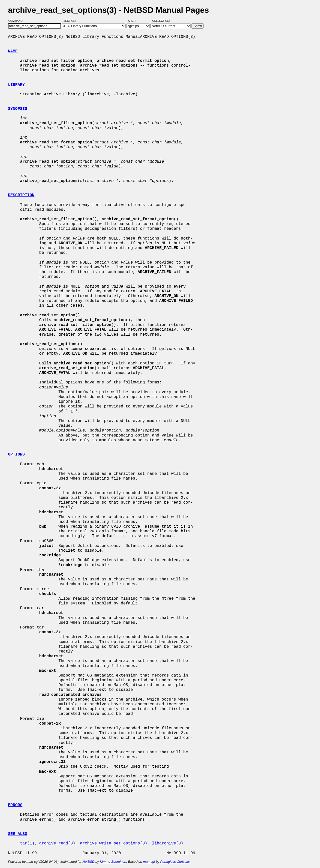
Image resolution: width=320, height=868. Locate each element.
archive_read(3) (57, 843)
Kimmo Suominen (113, 862)
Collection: (161, 21)
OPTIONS (16, 455)
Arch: (134, 21)
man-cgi (149, 862)
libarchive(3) (168, 843)
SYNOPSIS (18, 109)
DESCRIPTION (21, 195)
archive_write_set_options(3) (114, 843)
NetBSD (88, 862)
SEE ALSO (18, 834)
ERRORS (15, 805)
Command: (17, 21)
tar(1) (27, 843)
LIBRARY (16, 85)
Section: (71, 21)
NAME (13, 51)
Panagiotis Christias (175, 862)
